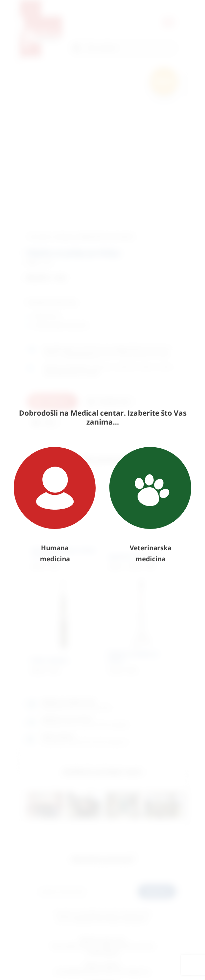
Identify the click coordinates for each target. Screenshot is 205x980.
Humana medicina (55, 505)
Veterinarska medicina (150, 505)
